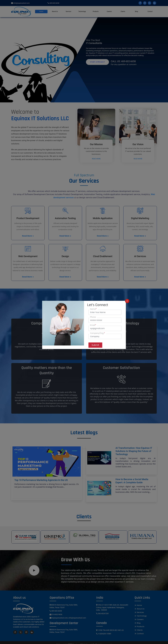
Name (93, 309)
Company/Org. (98, 333)
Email (93, 325)
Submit (95, 345)
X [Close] (127, 301)
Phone (93, 317)
